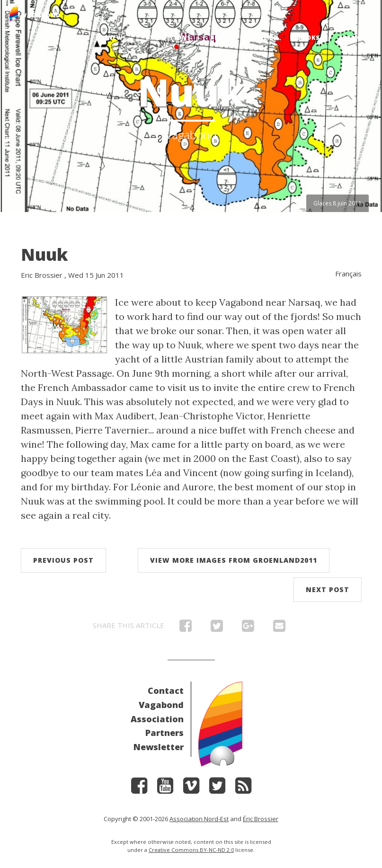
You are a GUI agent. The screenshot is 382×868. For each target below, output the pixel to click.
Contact (166, 691)
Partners (164, 733)
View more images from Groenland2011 (234, 560)
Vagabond (161, 705)
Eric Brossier (42, 275)
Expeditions (169, 38)
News (117, 38)
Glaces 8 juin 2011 (338, 203)
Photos (224, 38)
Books (308, 38)
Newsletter (159, 747)
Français (356, 38)
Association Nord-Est (199, 819)
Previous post (63, 560)
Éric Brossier (261, 819)
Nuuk (44, 254)
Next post (328, 589)
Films (268, 38)
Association (157, 719)
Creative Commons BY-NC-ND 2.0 (191, 850)
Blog (80, 38)
